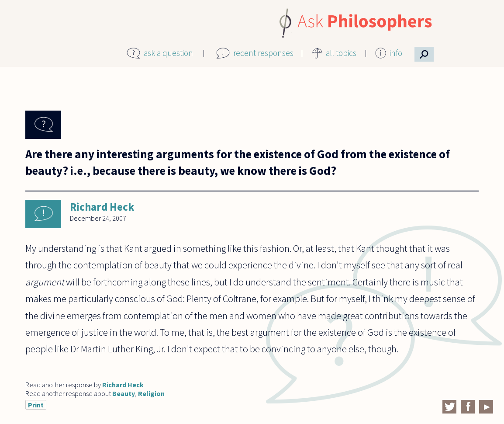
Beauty (124, 393)
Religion (151, 393)
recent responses (263, 53)
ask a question (168, 53)
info (396, 53)
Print (36, 405)
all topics (341, 53)
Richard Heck (102, 207)
